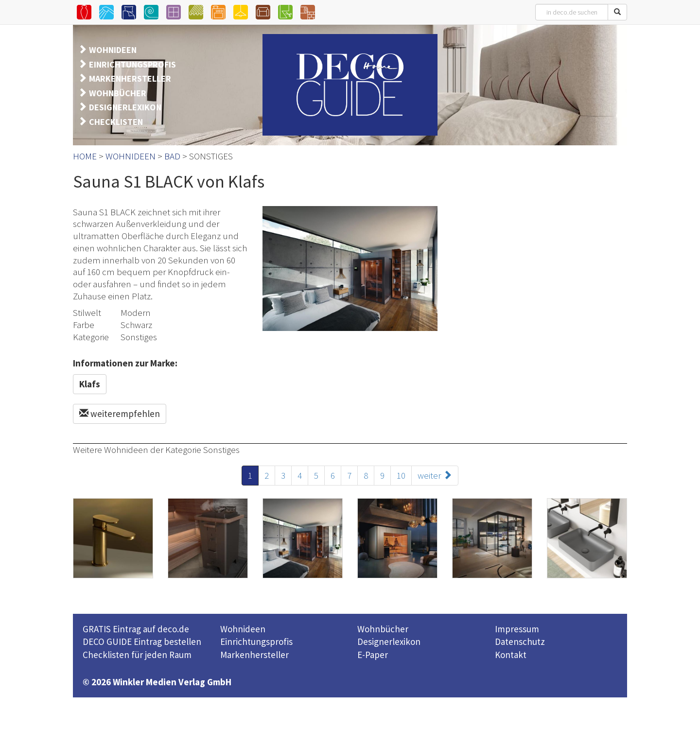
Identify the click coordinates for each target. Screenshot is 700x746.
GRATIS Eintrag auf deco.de (136, 629)
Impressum (517, 629)
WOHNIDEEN (113, 50)
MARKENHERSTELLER (130, 78)
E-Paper (373, 655)
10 (401, 475)
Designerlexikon (389, 642)
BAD (172, 156)
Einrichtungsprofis (256, 642)
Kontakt (511, 655)
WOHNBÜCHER (118, 93)
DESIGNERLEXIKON (125, 107)
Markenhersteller (254, 655)
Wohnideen (243, 629)
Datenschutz (520, 642)
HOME (85, 156)
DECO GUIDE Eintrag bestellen (142, 642)
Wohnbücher (383, 629)
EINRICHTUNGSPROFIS (132, 64)
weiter (435, 475)
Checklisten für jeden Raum (137, 655)
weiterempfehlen (120, 414)
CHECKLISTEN (116, 122)
